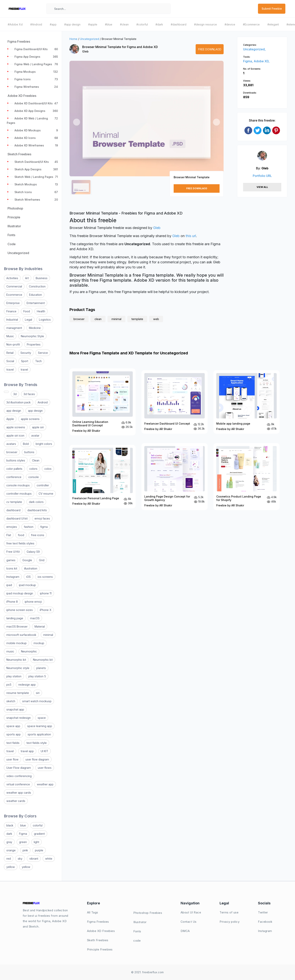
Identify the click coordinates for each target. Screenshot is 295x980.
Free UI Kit (13, 552)
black (10, 825)
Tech (38, 361)
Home (73, 39)
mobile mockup (16, 643)
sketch (11, 701)
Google (27, 560)
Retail (10, 353)
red (9, 859)
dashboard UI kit (17, 518)
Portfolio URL (262, 176)
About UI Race (191, 912)
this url (191, 236)
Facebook (265, 922)
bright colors (44, 444)
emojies (12, 527)
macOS (35, 618)
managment (14, 328)
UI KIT (44, 751)
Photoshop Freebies (148, 913)
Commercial (14, 286)
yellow (11, 867)
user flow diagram (37, 759)
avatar (35, 436)
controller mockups (19, 494)
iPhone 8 (12, 602)
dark (9, 834)
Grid (42, 560)
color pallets (14, 469)
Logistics (45, 320)
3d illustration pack (19, 402)
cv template (14, 502)
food (21, 535)
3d (15, 394)
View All (262, 187)
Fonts (137, 931)
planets (41, 668)
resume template (18, 693)
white (49, 859)
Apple (10, 419)
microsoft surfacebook (21, 635)
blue (23, 825)
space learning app (40, 726)
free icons (38, 535)
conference (14, 477)
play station (14, 676)
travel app (27, 751)
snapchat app (15, 709)
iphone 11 (46, 593)
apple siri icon (15, 436)
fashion (29, 527)
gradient (39, 834)
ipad (9, 585)
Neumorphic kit (16, 660)
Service (43, 353)
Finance (11, 311)
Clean (36, 460)
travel (10, 370)
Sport (25, 361)
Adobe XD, (262, 61)
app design (14, 411)
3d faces (29, 394)
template (137, 319)
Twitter (263, 912)
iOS (28, 577)
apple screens (30, 419)
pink (25, 850)
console (34, 477)
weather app (45, 784)
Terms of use (229, 912)
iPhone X (46, 610)
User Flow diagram (19, 768)
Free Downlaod (210, 49)
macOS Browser (17, 626)
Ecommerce (14, 295)
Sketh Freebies (98, 940)
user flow (12, 759)
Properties (34, 344)
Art (27, 278)
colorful (38, 825)
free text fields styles (20, 543)
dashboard (13, 510)
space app (13, 726)
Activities (12, 278)
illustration (31, 568)
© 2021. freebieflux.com (147, 972)
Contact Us (189, 922)
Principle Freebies (100, 949)
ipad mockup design (20, 593)
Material (40, 626)
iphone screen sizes (20, 610)
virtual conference (18, 784)
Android (43, 402)
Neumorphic (29, 651)
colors (33, 469)
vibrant (34, 859)
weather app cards (19, 793)
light (36, 842)
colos (48, 469)
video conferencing (19, 776)
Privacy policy (229, 922)
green (23, 842)
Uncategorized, (254, 49)
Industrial (12, 320)
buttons (29, 452)
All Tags (93, 912)
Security (26, 353)
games (11, 560)
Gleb (85, 51)
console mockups (18, 485)
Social (10, 361)
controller (43, 485)
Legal (28, 320)
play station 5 (37, 676)
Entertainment (36, 303)
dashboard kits (37, 510)
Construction (37, 286)
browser (12, 452)
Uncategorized (90, 39)
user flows (45, 768)
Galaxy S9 (33, 552)
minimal (48, 635)
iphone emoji (33, 602)
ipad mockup (27, 585)
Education (36, 295)
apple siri (38, 427)
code (137, 941)
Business (42, 278)
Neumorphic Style (32, 336)
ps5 (9, 685)
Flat (9, 535)
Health (41, 311)
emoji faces (42, 518)
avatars (11, 444)
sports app (14, 734)
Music (10, 336)
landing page (15, 618)
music (10, 651)
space (42, 718)
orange (11, 850)
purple (39, 850)
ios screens (45, 577)
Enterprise (13, 303)
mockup (39, 643)
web (156, 319)
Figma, (248, 61)
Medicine (35, 328)
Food (27, 311)
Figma (23, 834)
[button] (77, 122)
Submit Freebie (272, 9)
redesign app (27, 685)
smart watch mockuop (37, 701)
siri (38, 693)
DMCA (185, 931)
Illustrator (140, 922)
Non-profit (13, 344)
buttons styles (16, 460)
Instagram (13, 577)
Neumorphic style (18, 668)
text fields (13, 743)
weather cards (16, 801)
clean (98, 319)
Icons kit (12, 568)
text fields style (37, 743)
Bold (26, 444)
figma (44, 527)
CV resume (46, 494)
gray (9, 842)
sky (20, 859)
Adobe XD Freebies (101, 931)
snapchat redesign (19, 718)
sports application (39, 734)
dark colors (36, 502)
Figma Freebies (98, 922)
